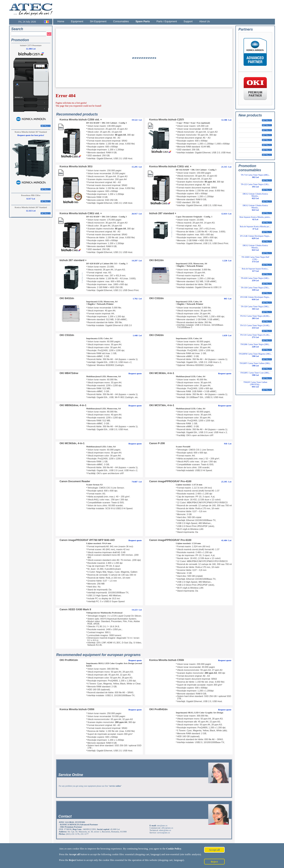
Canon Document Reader (75, 481)
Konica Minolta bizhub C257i (166, 120)
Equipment (77, 21)
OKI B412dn (156, 260)
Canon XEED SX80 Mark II (75, 609)
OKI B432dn (67, 298)
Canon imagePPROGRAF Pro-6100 (170, 540)
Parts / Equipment (167, 21)
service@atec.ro (163, 833)
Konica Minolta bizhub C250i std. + (81, 120)
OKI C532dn (67, 335)
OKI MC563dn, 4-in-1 (72, 443)
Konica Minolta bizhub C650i (77, 709)
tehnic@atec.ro (165, 830)
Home (61, 21)
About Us (204, 21)
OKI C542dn (156, 335)
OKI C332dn (156, 298)
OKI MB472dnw (69, 373)
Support (188, 21)
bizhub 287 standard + (163, 213)
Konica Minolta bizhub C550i (166, 660)
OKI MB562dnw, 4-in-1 (73, 405)
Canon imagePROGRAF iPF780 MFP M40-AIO (87, 540)
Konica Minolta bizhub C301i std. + (170, 166)
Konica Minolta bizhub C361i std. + (81, 213)
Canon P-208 (157, 443)
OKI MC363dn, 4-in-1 (162, 373)
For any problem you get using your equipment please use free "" (90, 786)
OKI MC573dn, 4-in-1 (162, 405)
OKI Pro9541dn (69, 660)
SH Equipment (98, 21)
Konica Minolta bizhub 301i (76, 166)
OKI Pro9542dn (158, 709)
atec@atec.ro (162, 826)
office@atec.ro (167, 828)
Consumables (121, 21)
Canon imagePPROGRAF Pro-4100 (170, 481)
